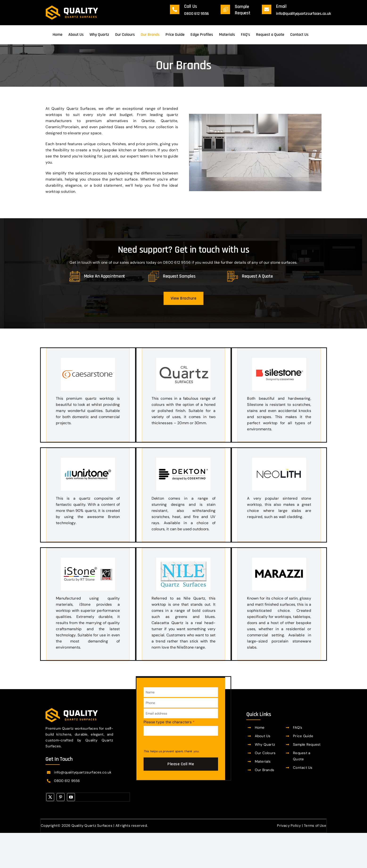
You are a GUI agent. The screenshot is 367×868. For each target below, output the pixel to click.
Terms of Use (315, 826)
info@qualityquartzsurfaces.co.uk (303, 14)
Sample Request (307, 745)
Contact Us (303, 768)
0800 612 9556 (196, 14)
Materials (263, 761)
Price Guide (303, 736)
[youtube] (71, 797)
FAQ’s (298, 728)
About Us (263, 736)
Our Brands (264, 770)
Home (260, 728)
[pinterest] (61, 797)
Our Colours (265, 753)
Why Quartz (265, 745)
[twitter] (50, 797)
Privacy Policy (289, 826)
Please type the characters (169, 722)
